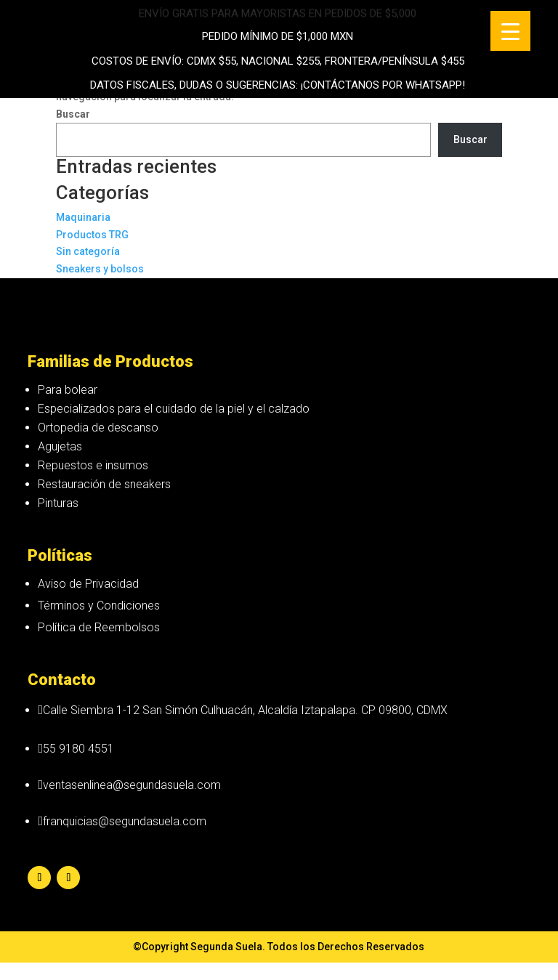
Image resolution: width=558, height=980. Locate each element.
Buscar (470, 139)
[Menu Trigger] (510, 31)
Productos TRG (92, 235)
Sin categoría (88, 251)
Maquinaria (83, 217)
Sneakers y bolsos (100, 269)
